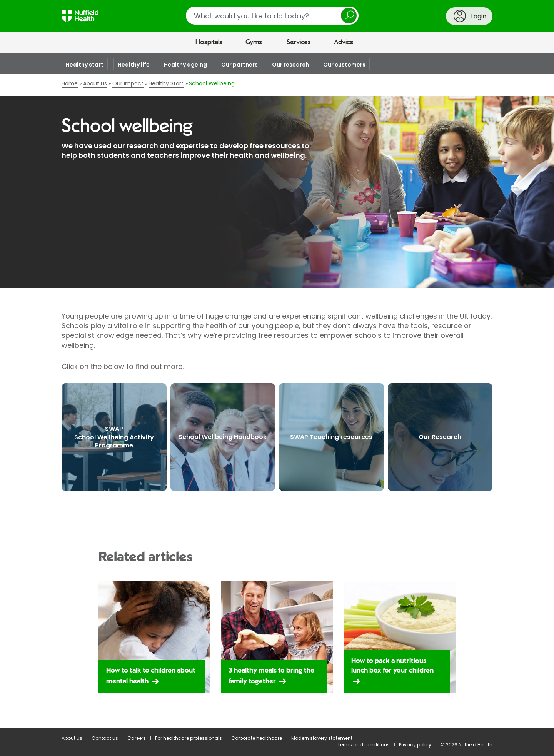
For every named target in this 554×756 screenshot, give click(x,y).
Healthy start (85, 65)
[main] (277, 390)
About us (72, 738)
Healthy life (134, 65)
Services (299, 42)
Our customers (344, 65)
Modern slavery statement (322, 738)
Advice (344, 42)
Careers (137, 738)
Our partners (239, 65)
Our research (290, 65)
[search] (272, 16)
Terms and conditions (364, 745)
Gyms (254, 42)
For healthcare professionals (189, 738)
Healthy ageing (185, 65)
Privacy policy (415, 745)
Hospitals (209, 42)
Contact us (105, 738)
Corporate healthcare (257, 738)
